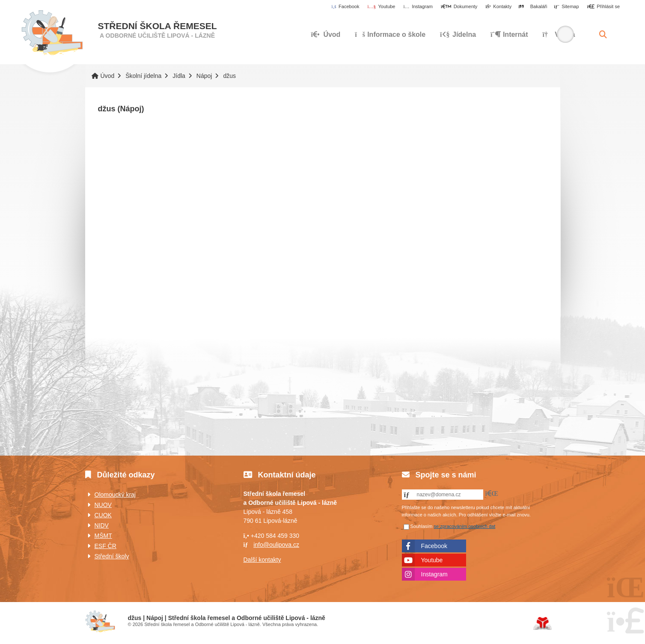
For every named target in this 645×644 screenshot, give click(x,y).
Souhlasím (422, 526)
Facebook (434, 546)
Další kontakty (262, 560)
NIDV (102, 525)
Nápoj (204, 76)
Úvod (52, 33)
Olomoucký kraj (115, 495)
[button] (603, 7)
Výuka (559, 34)
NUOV (103, 505)
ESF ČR (106, 546)
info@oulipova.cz (276, 545)
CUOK (103, 515)
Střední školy (112, 556)
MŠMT (103, 536)
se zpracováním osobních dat (465, 526)
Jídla (179, 76)
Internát (509, 34)
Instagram (434, 574)
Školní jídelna (143, 76)
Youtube (432, 560)
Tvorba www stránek (542, 623)
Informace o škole (390, 34)
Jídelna (458, 34)
